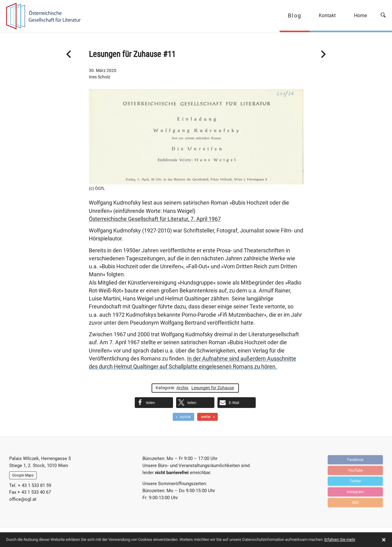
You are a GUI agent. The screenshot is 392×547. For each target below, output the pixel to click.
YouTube (355, 470)
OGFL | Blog (41, 16)
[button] (154, 403)
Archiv (182, 388)
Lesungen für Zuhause (213, 388)
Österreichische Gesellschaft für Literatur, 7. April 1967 (155, 219)
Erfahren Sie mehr (340, 539)
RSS (355, 503)
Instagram (355, 492)
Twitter (355, 481)
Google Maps (23, 475)
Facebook (355, 460)
